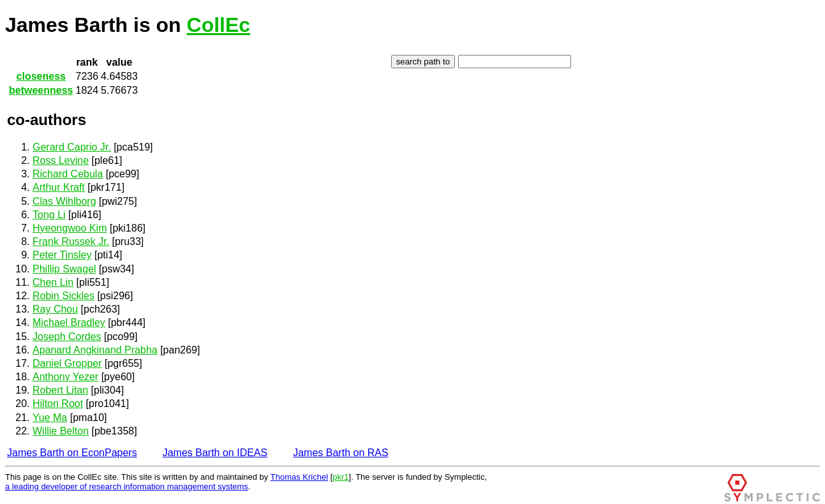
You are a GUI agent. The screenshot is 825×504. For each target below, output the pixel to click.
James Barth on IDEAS (215, 453)
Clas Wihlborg (64, 201)
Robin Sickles (63, 296)
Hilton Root (58, 404)
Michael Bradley (69, 322)
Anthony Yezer (65, 377)
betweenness (41, 90)
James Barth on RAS (340, 453)
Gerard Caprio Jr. (72, 147)
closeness (41, 76)
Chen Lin (53, 282)
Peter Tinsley (62, 255)
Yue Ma (50, 418)
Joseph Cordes (67, 337)
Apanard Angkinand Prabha (95, 350)
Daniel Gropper (67, 363)
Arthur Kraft (59, 187)
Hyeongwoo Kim (70, 228)
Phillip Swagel (64, 269)
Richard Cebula (68, 174)
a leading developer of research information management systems (127, 486)
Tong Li (49, 215)
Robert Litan (60, 390)
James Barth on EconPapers (72, 453)
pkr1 (340, 477)
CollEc (219, 25)
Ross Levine (61, 160)
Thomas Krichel (299, 477)
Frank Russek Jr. (71, 241)
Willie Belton (61, 431)
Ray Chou (55, 309)
